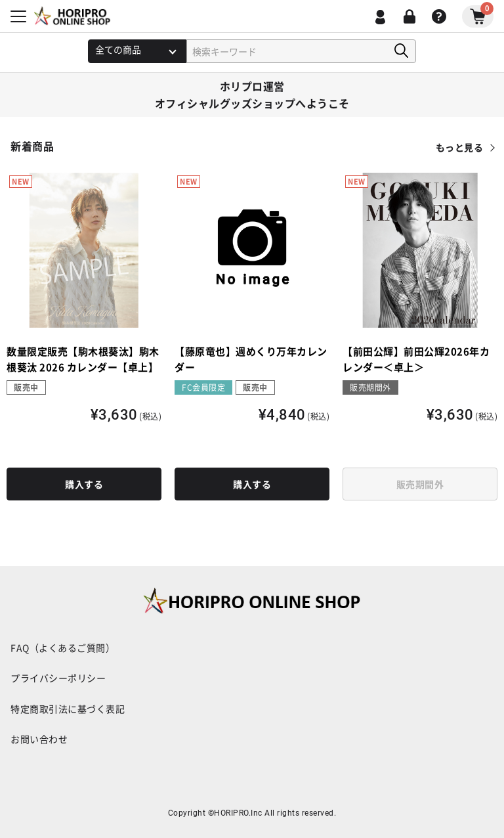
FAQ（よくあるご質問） (63, 648)
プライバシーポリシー (58, 678)
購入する (84, 484)
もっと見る (460, 147)
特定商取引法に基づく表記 (68, 709)
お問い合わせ (39, 739)
